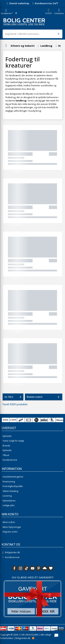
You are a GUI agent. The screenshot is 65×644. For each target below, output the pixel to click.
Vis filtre (14, 397)
